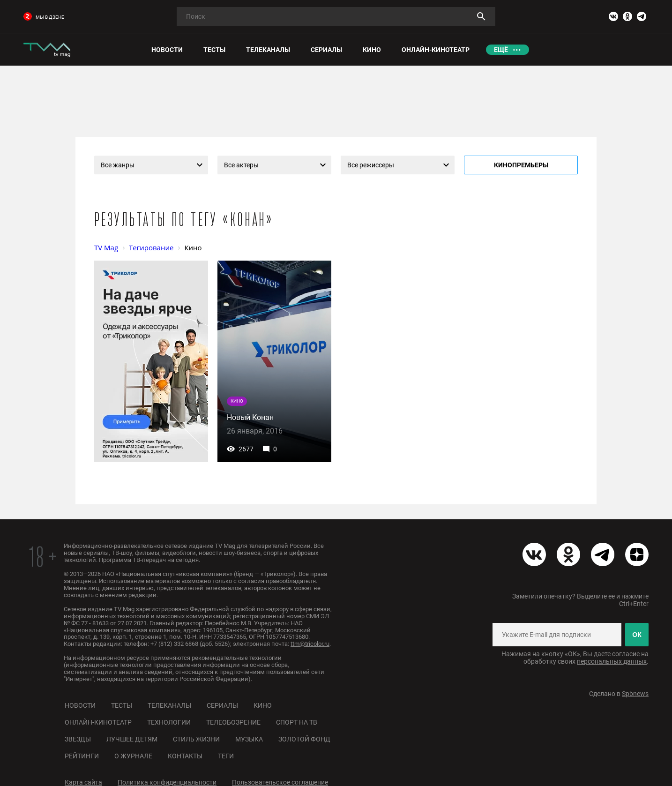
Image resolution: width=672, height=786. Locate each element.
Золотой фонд (304, 739)
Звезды (78, 739)
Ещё (501, 50)
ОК (637, 635)
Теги (226, 756)
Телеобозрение (233, 722)
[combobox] (151, 165)
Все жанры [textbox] (118, 165)
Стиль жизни (196, 739)
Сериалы (222, 705)
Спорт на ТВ (297, 722)
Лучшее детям (132, 739)
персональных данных (612, 661)
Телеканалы (169, 705)
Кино (263, 705)
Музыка (249, 739)
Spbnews (635, 694)
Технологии (169, 722)
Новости (80, 705)
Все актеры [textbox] (241, 165)
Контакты (185, 756)
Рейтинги (82, 756)
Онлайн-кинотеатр (98, 722)
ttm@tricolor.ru (310, 644)
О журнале (133, 756)
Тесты (122, 705)
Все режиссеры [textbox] (371, 165)
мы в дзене (44, 17)
